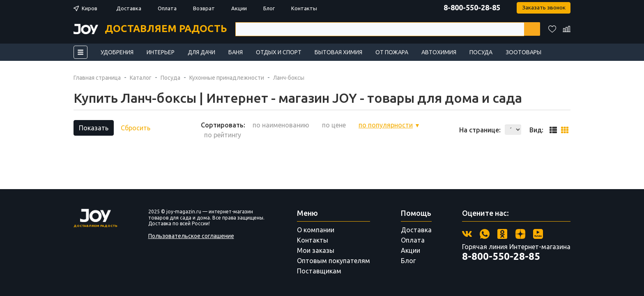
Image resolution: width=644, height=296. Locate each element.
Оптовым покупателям (333, 261)
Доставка (129, 8)
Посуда (481, 52)
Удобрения (117, 52)
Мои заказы (316, 250)
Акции (239, 8)
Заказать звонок (543, 8)
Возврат (204, 8)
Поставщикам (319, 271)
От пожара (392, 52)
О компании (316, 230)
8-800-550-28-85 (471, 7)
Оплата (167, 8)
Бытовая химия (338, 52)
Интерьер (161, 52)
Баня (236, 52)
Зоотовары (523, 52)
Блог (269, 8)
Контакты (304, 8)
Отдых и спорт (279, 52)
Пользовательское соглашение (191, 236)
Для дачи (201, 52)
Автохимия (439, 52)
